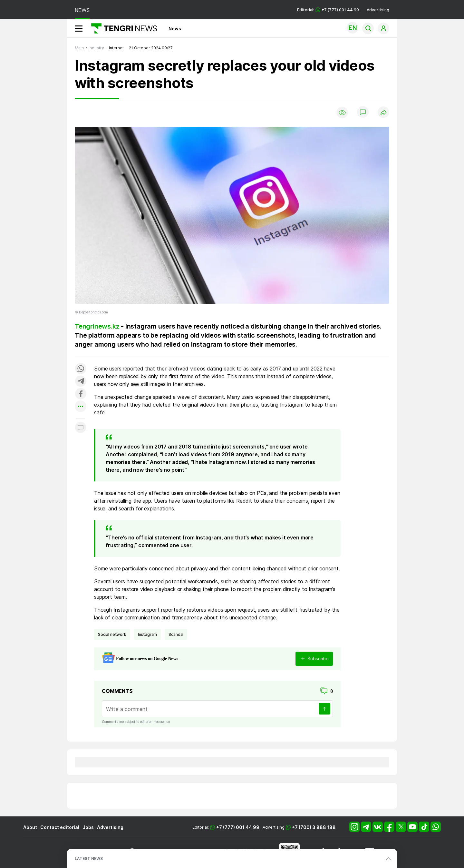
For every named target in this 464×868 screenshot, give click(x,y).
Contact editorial (60, 827)
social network (112, 634)
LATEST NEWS (89, 858)
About (30, 827)
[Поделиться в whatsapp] (81, 369)
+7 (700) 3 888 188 (314, 827)
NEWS (82, 10)
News (175, 29)
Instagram (148, 634)
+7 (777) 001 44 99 (238, 827)
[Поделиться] (383, 113)
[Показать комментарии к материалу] (81, 428)
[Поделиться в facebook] (81, 394)
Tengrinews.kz (97, 326)
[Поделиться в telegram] (81, 382)
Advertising (378, 10)
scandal (176, 634)
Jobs (88, 827)
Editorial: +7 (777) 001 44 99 (328, 10)
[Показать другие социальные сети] (81, 407)
